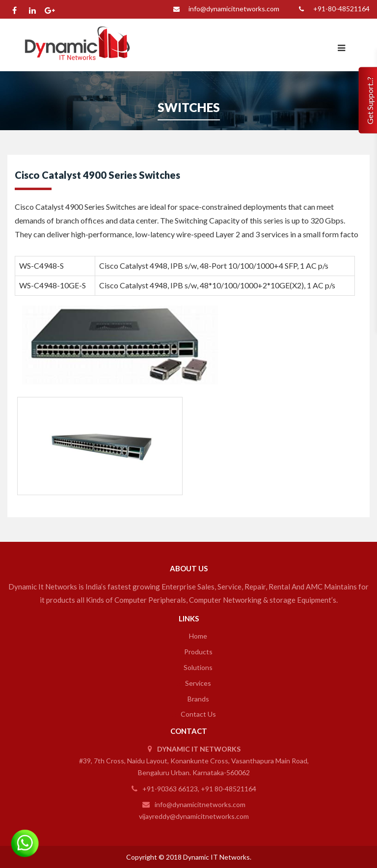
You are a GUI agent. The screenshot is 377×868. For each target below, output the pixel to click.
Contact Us (194, 714)
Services (194, 683)
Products (194, 652)
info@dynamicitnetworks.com (224, 9)
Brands (194, 699)
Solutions (194, 667)
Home (194, 636)
